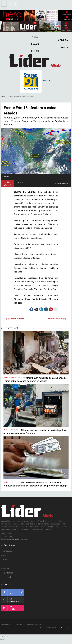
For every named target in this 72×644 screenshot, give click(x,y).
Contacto (66, 627)
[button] (10, 4)
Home (3, 96)
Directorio (46, 627)
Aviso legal (56, 627)
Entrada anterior (15, 319)
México (6, 378)
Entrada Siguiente (57, 319)
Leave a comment (62, 184)
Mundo (11, 378)
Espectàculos (8, 573)
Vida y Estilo (7, 577)
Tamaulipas (7, 551)
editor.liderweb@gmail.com (17, 539)
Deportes (6, 568)
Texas (5, 555)
